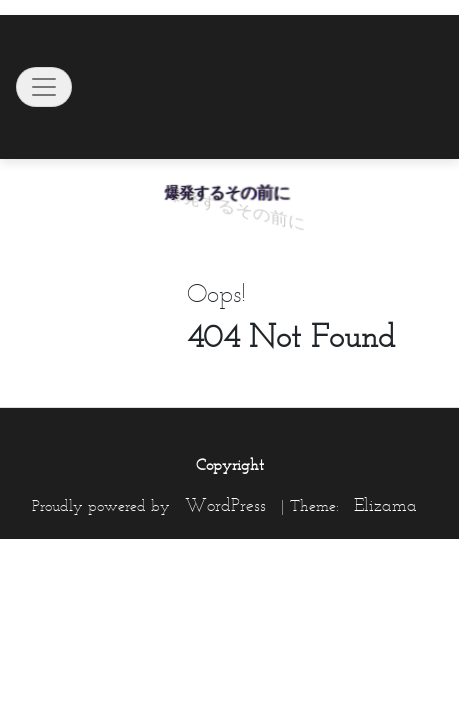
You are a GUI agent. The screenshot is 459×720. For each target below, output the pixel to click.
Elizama (385, 505)
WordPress (225, 505)
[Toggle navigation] (44, 87)
